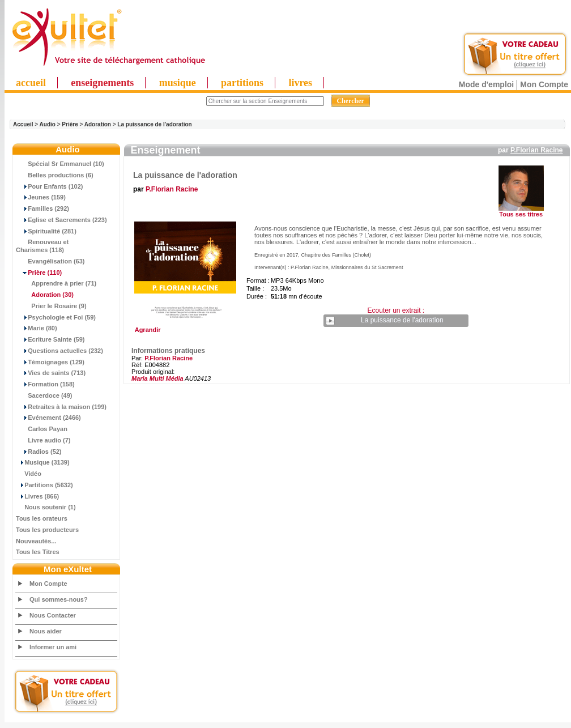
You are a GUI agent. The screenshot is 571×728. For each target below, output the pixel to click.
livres (300, 83)
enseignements (102, 83)
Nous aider (46, 631)
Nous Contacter (53, 615)
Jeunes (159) (41, 197)
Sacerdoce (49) (44, 395)
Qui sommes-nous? (59, 599)
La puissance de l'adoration (154, 124)
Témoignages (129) (50, 362)
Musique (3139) (43, 462)
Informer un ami (53, 647)
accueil (31, 83)
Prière (70, 124)
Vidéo (29, 474)
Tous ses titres (521, 214)
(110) (39, 273)
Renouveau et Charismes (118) (42, 246)
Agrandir (184, 327)
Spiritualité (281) (46, 231)
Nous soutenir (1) (46, 507)
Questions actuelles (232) (59, 351)
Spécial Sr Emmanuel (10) (60, 164)
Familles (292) (42, 208)
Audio (48, 124)
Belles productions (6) (55, 175)
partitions (242, 83)
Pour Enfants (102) (49, 186)
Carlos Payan (42, 429)
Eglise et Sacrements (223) (61, 220)
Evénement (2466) (48, 418)
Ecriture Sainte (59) (50, 339)
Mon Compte (544, 84)
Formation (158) (45, 384)
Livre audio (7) (43, 440)
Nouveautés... (36, 541)
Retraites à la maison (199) (61, 407)
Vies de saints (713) (51, 373)
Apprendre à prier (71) (56, 283)
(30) (45, 295)
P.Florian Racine (536, 150)
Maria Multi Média (157, 378)
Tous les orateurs (42, 518)
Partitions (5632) (44, 485)
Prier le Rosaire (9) (51, 306)
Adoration (98, 124)
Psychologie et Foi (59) (56, 317)
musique (178, 83)
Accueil (23, 124)
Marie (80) (37, 328)
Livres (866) (37, 496)
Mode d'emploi (486, 84)
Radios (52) (39, 452)
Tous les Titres (38, 552)
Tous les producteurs (47, 530)
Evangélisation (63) (50, 261)
